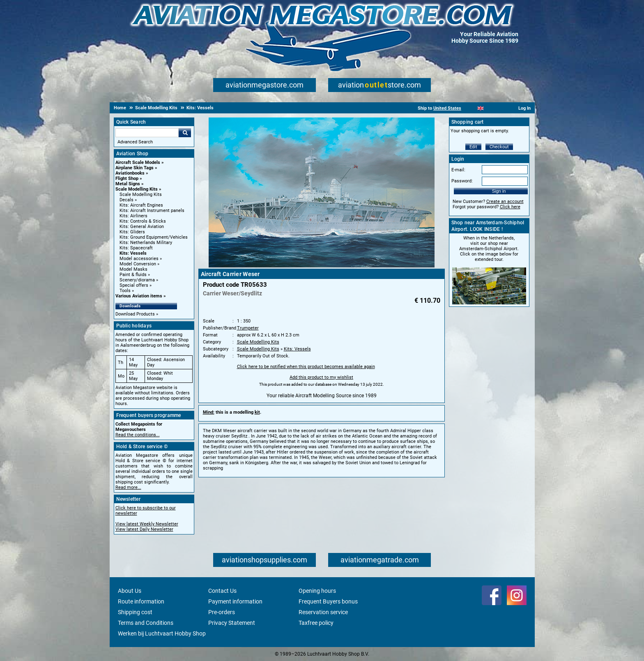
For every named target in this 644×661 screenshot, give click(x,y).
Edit (473, 147)
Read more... (128, 487)
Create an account (505, 202)
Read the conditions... (138, 435)
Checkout (499, 147)
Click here (510, 207)
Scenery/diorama (137, 280)
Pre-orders (222, 612)
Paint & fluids (133, 275)
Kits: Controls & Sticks (143, 221)
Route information (141, 601)
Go (185, 133)
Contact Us (222, 591)
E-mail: (458, 170)
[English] (481, 108)
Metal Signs (128, 184)
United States (447, 108)
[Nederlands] (470, 108)
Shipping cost (135, 612)
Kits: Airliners (133, 216)
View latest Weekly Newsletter (147, 524)
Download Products (135, 314)
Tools (125, 291)
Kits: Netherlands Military (146, 243)
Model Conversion (138, 264)
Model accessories (139, 259)
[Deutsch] (501, 108)
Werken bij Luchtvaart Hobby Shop (162, 633)
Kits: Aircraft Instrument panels (152, 211)
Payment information (235, 601)
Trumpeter (248, 328)
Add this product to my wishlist (321, 377)
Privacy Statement (232, 623)
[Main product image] (322, 266)
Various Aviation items (139, 296)
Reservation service (323, 612)
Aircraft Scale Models (138, 162)
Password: (462, 181)
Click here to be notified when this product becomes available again (306, 367)
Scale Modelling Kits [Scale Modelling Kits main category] (141, 195)
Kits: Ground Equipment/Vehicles (154, 237)
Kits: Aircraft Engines (141, 205)
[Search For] (147, 133)
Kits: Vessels (133, 253)
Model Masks (133, 269)
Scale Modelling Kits (137, 189)
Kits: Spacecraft (136, 248)
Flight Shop (127, 178)
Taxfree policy (316, 623)
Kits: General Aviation (142, 227)
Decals (126, 200)
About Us (130, 591)
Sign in (499, 191)
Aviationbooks (130, 173)
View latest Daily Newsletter (144, 529)
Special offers (134, 285)
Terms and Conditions (146, 623)
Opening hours (317, 591)
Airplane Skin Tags (135, 168)
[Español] (491, 108)
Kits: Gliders (132, 232)
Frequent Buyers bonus (328, 601)
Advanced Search (135, 142)
